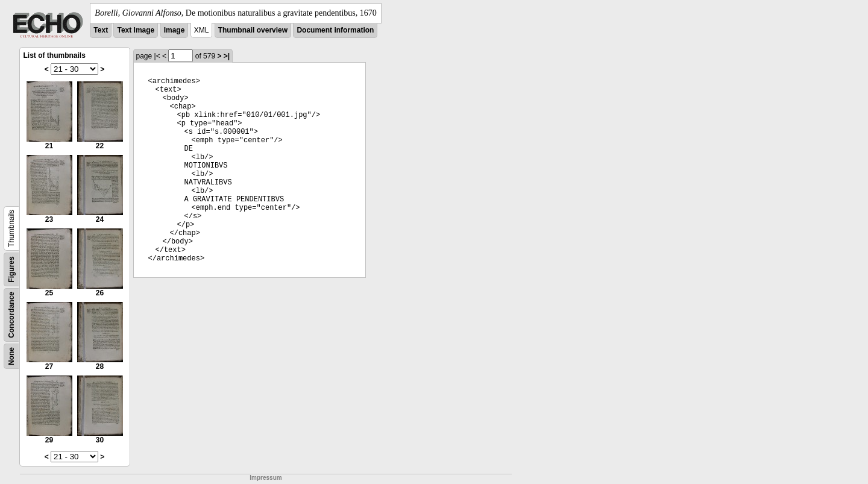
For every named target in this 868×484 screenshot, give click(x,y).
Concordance (11, 315)
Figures (11, 269)
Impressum (266, 478)
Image (175, 30)
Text (101, 30)
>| (227, 56)
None (11, 356)
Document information (335, 30)
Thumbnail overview (253, 30)
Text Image (136, 30)
